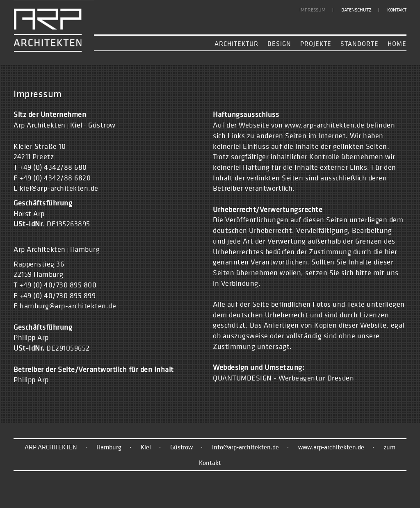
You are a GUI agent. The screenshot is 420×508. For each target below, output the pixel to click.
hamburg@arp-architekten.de (68, 306)
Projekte (316, 43)
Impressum (313, 10)
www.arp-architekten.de (325, 125)
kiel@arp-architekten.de (59, 188)
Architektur (236, 43)
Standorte (360, 43)
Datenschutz (356, 10)
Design (279, 43)
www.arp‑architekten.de (331, 447)
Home (397, 43)
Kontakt (397, 10)
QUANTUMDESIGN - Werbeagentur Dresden (283, 378)
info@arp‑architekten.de (245, 447)
